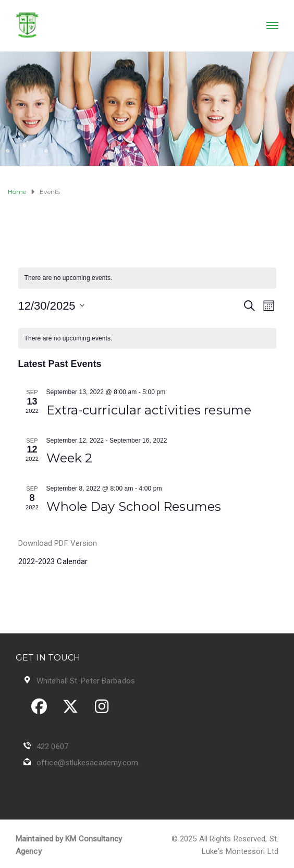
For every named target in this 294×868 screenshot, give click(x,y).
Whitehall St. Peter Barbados (86, 681)
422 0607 (52, 747)
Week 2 (70, 458)
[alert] (147, 278)
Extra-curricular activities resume (149, 410)
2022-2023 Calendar (53, 561)
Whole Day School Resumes (134, 506)
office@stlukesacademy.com (88, 763)
